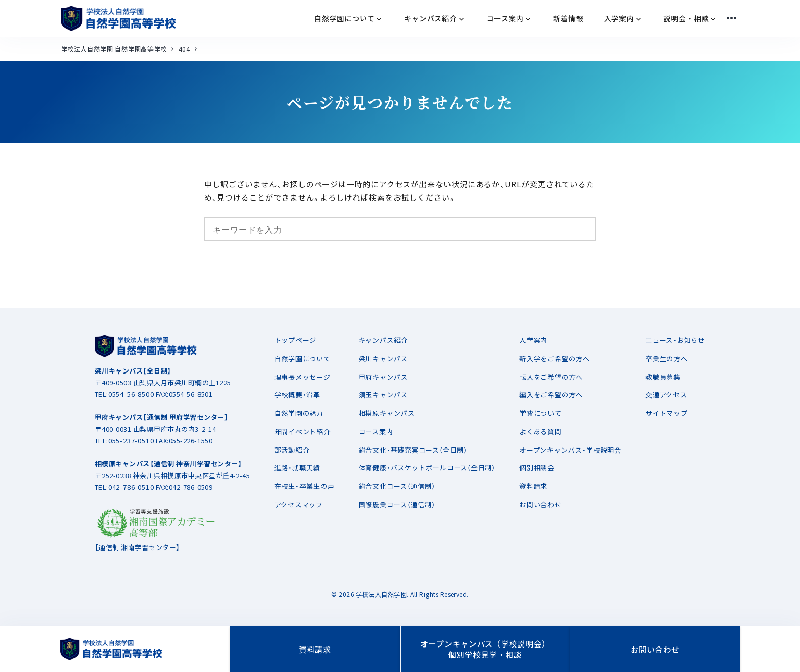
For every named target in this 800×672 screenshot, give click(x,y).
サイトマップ (667, 413)
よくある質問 (541, 431)
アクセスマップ (299, 504)
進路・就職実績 (297, 468)
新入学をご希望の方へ (555, 358)
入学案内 (533, 340)
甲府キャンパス (383, 377)
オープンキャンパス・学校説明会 (570, 450)
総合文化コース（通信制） (397, 486)
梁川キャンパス (383, 358)
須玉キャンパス (383, 395)
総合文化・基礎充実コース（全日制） (413, 450)
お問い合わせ (541, 504)
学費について (541, 413)
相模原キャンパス (387, 413)
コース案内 (376, 431)
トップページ (296, 340)
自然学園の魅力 (299, 413)
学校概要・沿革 (297, 395)
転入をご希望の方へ (551, 377)
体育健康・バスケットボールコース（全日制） (427, 468)
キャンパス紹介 (383, 340)
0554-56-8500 (131, 394)
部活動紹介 (292, 450)
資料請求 (533, 486)
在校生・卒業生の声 (305, 486)
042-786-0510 (131, 487)
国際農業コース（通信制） (397, 504)
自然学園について (303, 358)
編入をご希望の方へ (551, 395)
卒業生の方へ (667, 358)
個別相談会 (537, 468)
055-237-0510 (131, 441)
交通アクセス (666, 395)
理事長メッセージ (303, 377)
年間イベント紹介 (303, 431)
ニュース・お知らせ (675, 340)
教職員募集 (663, 377)
